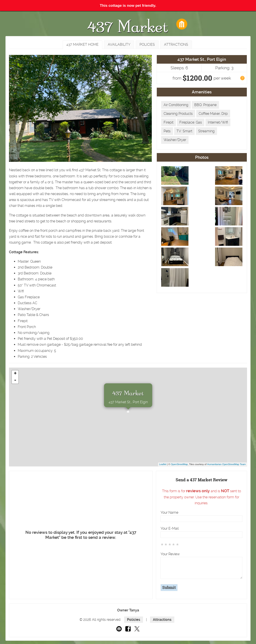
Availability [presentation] (119, 45)
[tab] (82, 45)
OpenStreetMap (179, 464)
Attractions (162, 620)
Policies (134, 620)
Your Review (170, 554)
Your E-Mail (170, 528)
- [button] (15, 380)
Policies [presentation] (147, 45)
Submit (169, 588)
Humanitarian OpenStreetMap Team (226, 464)
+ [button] (15, 374)
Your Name (169, 512)
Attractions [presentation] (176, 45)
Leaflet (163, 464)
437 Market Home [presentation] (82, 45)
